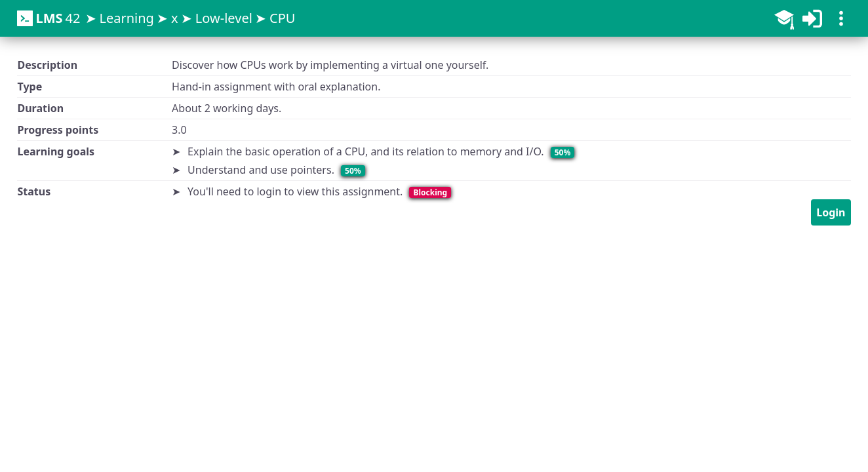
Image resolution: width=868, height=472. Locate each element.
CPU (282, 18)
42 (49, 18)
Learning (126, 18)
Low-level (224, 18)
